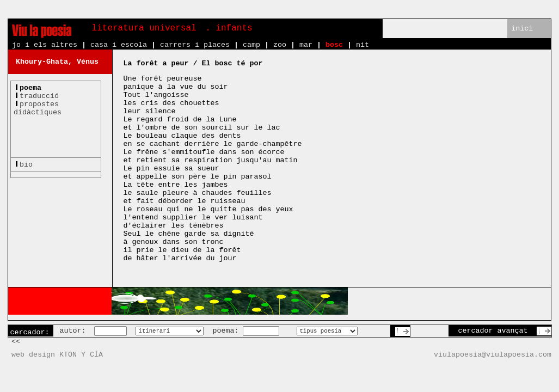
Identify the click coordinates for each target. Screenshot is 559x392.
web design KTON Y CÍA (57, 355)
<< (16, 342)
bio (26, 165)
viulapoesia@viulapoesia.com (493, 355)
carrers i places (195, 45)
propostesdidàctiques (38, 108)
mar (306, 45)
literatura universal (144, 28)
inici (522, 29)
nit (363, 45)
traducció (39, 96)
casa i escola (119, 45)
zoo (280, 45)
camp (251, 45)
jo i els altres (45, 45)
